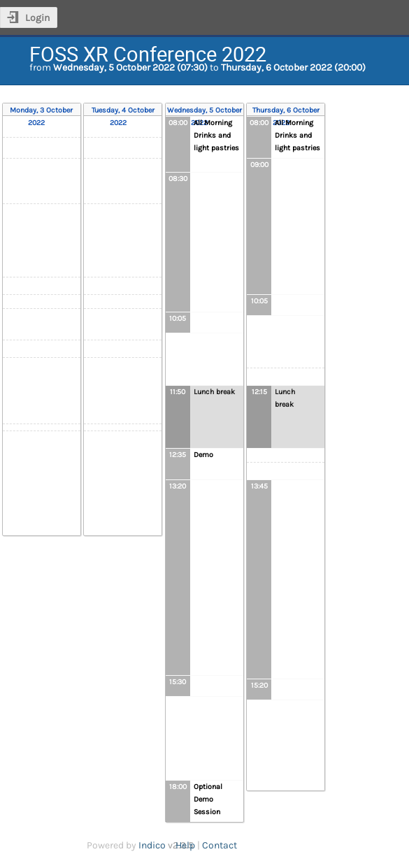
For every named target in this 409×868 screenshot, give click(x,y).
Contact (220, 845)
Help (185, 845)
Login (37, 18)
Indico (152, 845)
